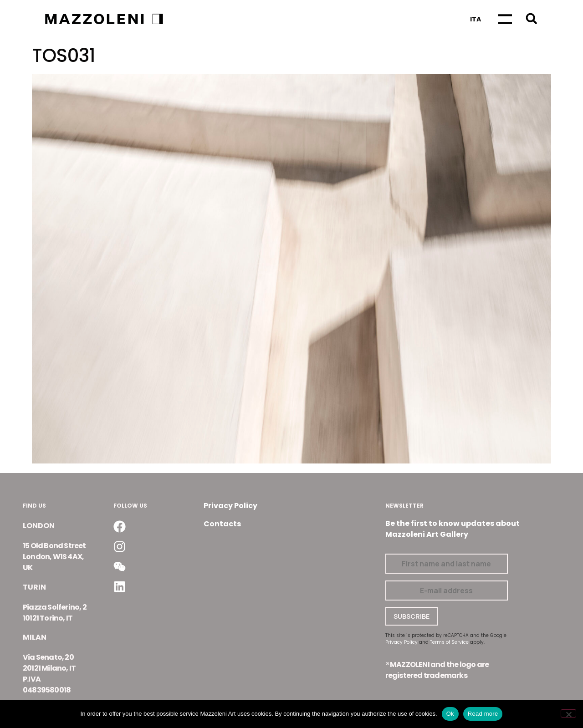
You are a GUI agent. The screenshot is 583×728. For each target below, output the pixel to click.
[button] (531, 18)
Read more (483, 714)
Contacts (222, 524)
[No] (568, 713)
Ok (450, 714)
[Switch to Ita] (476, 19)
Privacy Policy (230, 506)
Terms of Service (449, 642)
